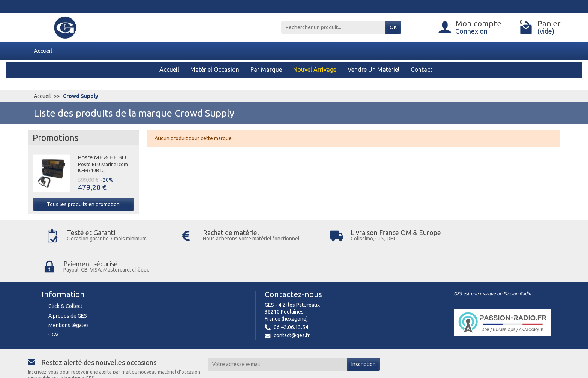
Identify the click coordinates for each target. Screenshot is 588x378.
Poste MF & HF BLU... (105, 157)
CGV (53, 304)
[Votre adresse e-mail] (277, 333)
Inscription (364, 333)
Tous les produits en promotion (83, 204)
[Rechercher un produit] (333, 27)
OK (393, 27)
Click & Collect (65, 276)
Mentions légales (69, 295)
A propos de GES (68, 285)
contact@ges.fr (292, 305)
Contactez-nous (293, 264)
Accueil (43, 51)
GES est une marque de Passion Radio (492, 263)
